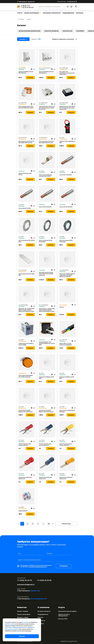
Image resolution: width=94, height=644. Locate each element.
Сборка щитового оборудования (64, 615)
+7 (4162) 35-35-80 (44, 580)
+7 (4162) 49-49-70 (25, 580)
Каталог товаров (23, 611)
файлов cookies (10, 624)
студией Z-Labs (73, 641)
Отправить (64, 566)
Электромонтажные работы (67, 611)
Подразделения (43, 614)
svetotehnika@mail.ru (26, 584)
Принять (22, 636)
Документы (41, 620)
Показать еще (66, 524)
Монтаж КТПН (63, 619)
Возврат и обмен (23, 617)
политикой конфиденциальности (38, 567)
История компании (44, 611)
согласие (25, 565)
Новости (40, 617)
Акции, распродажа (24, 614)
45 (49, 524)
